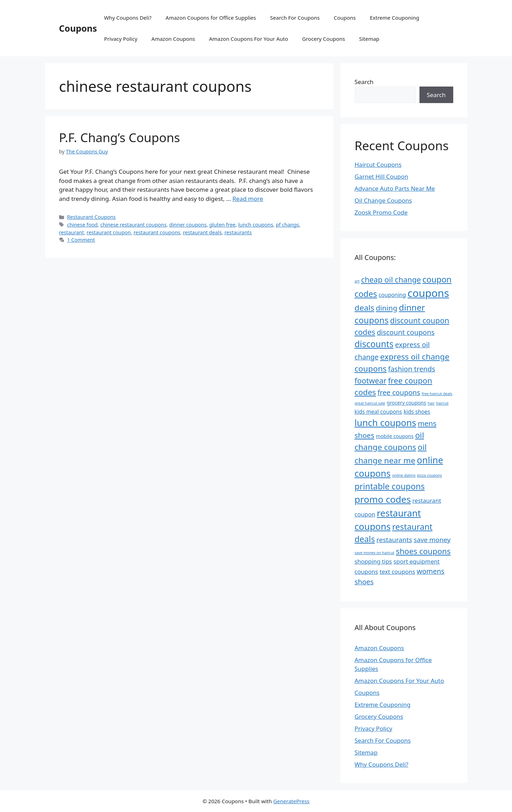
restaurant (72, 232)
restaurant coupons (157, 232)
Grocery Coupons (324, 39)
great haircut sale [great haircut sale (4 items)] (370, 403)
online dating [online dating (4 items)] (404, 475)
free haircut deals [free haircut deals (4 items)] (437, 394)
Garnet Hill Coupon (382, 176)
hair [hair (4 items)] (431, 403)
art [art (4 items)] (357, 281)
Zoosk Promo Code (381, 212)
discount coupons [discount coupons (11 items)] (406, 332)
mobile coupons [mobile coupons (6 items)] (395, 436)
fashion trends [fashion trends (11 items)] (412, 369)
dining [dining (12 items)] (387, 308)
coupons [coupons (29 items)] (428, 293)
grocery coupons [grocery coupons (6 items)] (406, 403)
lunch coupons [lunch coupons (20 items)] (385, 423)
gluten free (222, 225)
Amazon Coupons (173, 39)
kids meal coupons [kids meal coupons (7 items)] (378, 412)
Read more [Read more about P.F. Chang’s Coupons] (248, 199)
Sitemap (369, 39)
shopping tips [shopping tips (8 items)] (373, 561)
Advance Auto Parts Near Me (395, 188)
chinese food (83, 225)
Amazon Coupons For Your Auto (248, 39)
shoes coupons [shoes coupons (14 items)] (423, 551)
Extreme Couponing (394, 18)
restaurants (238, 232)
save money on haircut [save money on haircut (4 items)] (375, 553)
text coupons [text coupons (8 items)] (397, 572)
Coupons (78, 28)
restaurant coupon (109, 232)
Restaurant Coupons (91, 217)
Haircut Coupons (378, 164)
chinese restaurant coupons (133, 225)
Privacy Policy (121, 39)
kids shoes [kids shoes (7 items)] (417, 412)
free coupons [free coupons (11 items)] (399, 392)
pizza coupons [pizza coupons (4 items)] (429, 475)
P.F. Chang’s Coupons (120, 137)
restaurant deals (202, 232)
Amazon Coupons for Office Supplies (211, 18)
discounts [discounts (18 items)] (374, 344)
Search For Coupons (295, 18)
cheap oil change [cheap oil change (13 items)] (391, 280)
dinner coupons (188, 225)
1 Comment (81, 240)
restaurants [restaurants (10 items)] (394, 540)
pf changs (287, 225)
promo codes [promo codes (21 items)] (383, 499)
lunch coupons (256, 225)
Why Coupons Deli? (128, 18)
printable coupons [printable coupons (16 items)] (390, 486)
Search (364, 82)
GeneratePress (291, 801)
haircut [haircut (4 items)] (443, 403)
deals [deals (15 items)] (365, 308)
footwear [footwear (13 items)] (371, 380)
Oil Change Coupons (383, 200)
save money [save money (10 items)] (432, 540)
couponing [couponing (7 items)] (392, 295)
